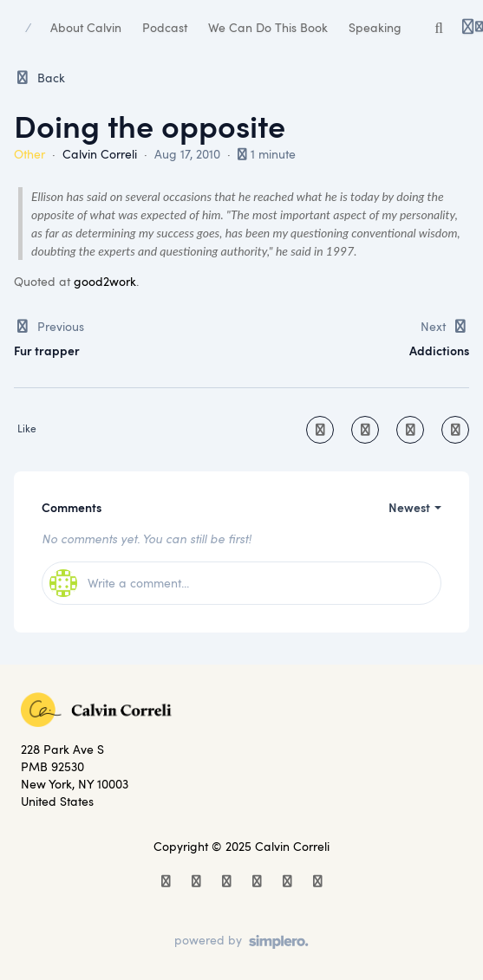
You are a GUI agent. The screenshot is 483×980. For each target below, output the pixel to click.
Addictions (439, 350)
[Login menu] (473, 28)
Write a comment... (119, 583)
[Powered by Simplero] (241, 942)
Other (29, 154)
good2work (105, 281)
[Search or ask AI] (439, 28)
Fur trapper (47, 350)
